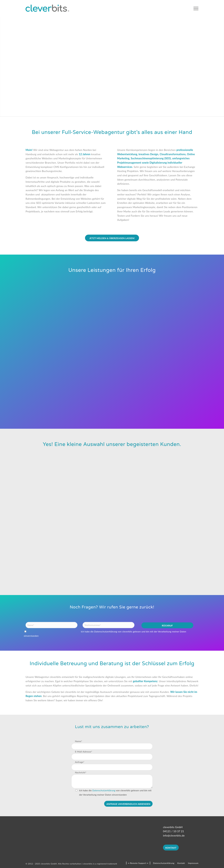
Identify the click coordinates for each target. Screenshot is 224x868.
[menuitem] (195, 8)
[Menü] (195, 8)
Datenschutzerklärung (106, 631)
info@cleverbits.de (174, 835)
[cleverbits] (47, 8)
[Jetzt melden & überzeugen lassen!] (112, 238)
